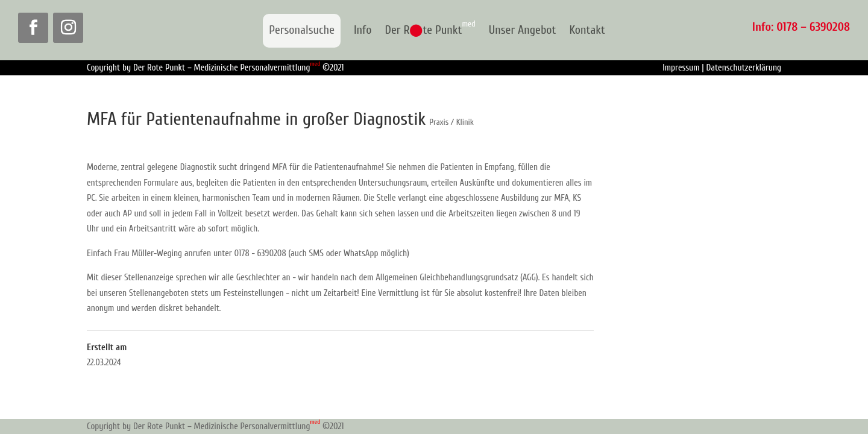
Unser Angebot (523, 31)
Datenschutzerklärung (744, 68)
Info (363, 31)
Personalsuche (302, 30)
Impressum (681, 68)
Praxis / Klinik (451, 122)
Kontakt (587, 31)
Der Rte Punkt (430, 31)
